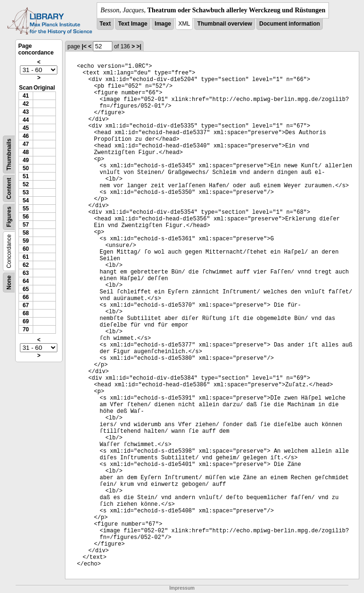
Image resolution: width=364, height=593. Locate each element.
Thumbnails (9, 154)
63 (26, 273)
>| (139, 46)
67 (26, 305)
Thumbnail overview (224, 24)
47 (26, 144)
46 (26, 136)
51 (26, 176)
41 (26, 96)
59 (26, 241)
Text (105, 24)
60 (26, 249)
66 (26, 297)
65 (26, 289)
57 (26, 225)
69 (26, 321)
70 (26, 329)
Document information (290, 24)
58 (26, 233)
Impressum (182, 588)
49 (26, 160)
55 (26, 209)
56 (26, 217)
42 (26, 104)
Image (163, 24)
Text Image (133, 24)
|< (84, 46)
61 (26, 257)
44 (26, 120)
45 (26, 128)
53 (26, 192)
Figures (9, 217)
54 (26, 201)
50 (26, 168)
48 (26, 152)
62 (26, 265)
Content (9, 188)
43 (26, 112)
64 (26, 281)
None (9, 283)
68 (26, 313)
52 (26, 184)
